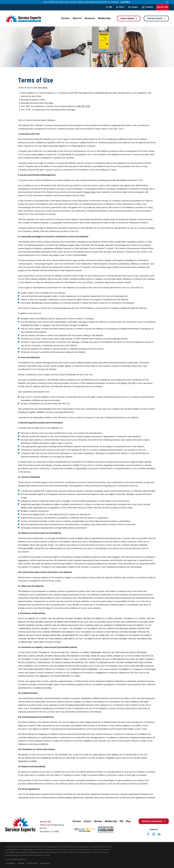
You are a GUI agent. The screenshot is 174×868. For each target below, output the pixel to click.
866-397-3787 (84, 106)
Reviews (98, 821)
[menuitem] (10, 863)
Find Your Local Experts (154, 821)
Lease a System (129, 18)
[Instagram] (154, 834)
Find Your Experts (156, 18)
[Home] (23, 18)
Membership (111, 821)
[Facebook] (148, 834)
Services (77, 821)
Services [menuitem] (65, 18)
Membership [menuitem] (104, 18)
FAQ (109, 7)
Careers (133, 7)
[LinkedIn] (159, 834)
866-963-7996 (163, 7)
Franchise (147, 7)
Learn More (125, 2)
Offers (120, 7)
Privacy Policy (90, 192)
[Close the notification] (167, 2)
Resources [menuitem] (90, 18)
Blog (128, 821)
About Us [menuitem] (77, 18)
